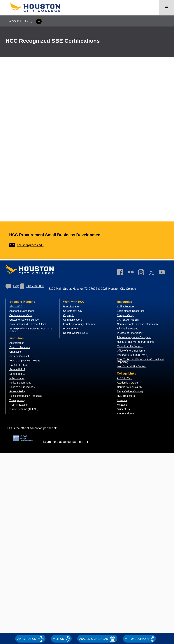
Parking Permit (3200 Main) (133, 355)
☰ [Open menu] (166, 8)
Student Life (124, 409)
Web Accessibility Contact (132, 366)
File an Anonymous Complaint (134, 337)
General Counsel (19, 356)
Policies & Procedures (22, 387)
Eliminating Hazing (128, 329)
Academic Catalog (127, 383)
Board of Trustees (20, 347)
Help (12, 286)
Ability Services (126, 306)
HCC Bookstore (126, 396)
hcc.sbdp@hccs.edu (26, 245)
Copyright (69, 315)
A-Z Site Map (124, 378)
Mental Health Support (130, 346)
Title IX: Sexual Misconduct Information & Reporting (140, 361)
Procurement (71, 329)
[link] (143, 273)
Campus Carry (125, 315)
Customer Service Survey (24, 320)
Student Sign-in (126, 414)
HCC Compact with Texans (25, 361)
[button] (30, 638)
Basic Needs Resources (131, 311)
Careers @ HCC (73, 311)
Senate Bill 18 (17, 374)
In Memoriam (17, 378)
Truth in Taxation (19, 405)
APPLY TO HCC (30, 639)
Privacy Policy (17, 391)
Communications (73, 320)
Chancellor (16, 352)
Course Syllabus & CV (130, 387)
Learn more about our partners (67, 442)
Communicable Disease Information (137, 324)
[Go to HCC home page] (39, 13)
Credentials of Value (21, 315)
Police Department (20, 383)
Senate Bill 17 (17, 369)
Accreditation (17, 343)
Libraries (122, 400)
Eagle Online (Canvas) (130, 391)
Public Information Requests (26, 396)
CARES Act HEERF (128, 320)
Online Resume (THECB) (24, 409)
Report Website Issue (75, 333)
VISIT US (61, 639)
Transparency (17, 400)
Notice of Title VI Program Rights (136, 342)
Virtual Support (139, 639)
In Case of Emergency (130, 333)
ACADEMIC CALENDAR (97, 639)
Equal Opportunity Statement (80, 324)
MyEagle (122, 405)
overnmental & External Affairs (29, 324)
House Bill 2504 (18, 365)
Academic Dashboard (22, 311)
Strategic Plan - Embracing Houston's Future (31, 330)
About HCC (16, 306)
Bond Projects (71, 306)
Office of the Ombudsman (132, 351)
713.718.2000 (32, 286)
